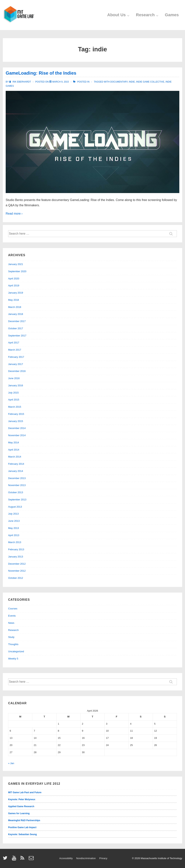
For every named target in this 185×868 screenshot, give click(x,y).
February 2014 (16, 464)
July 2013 (13, 514)
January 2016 (16, 385)
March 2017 (15, 350)
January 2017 (16, 364)
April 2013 (14, 535)
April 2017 (14, 343)
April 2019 (14, 286)
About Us (119, 15)
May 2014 (14, 443)
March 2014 (15, 457)
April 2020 (14, 279)
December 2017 (17, 321)
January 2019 (16, 293)
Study (11, 637)
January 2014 (16, 471)
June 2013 (14, 521)
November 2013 (17, 485)
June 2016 (14, 378)
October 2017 (16, 328)
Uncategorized (16, 651)
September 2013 (17, 500)
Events (12, 616)
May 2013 (14, 528)
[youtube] (15, 859)
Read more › (14, 214)
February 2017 (16, 357)
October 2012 (16, 578)
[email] (32, 859)
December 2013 (17, 478)
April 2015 (14, 400)
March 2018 (15, 307)
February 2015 (16, 414)
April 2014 (14, 450)
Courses (13, 609)
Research (148, 15)
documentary (119, 82)
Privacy (103, 858)
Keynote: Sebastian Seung (22, 834)
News (11, 623)
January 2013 (16, 557)
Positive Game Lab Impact (22, 827)
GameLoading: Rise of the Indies (41, 73)
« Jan (11, 763)
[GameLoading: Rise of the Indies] (61, 82)
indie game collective (150, 82)
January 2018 (16, 314)
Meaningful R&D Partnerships (24, 820)
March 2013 (15, 542)
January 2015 (16, 421)
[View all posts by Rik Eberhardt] (20, 82)
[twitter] (6, 859)
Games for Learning (19, 813)
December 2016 (17, 371)
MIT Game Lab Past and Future (25, 792)
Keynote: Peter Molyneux (22, 799)
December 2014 (17, 428)
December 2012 (17, 564)
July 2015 (13, 393)
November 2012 (17, 571)
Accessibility (66, 858)
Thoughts (13, 644)
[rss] (23, 859)
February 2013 (16, 549)
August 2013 (15, 507)
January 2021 (16, 264)
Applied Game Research (21, 806)
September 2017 (17, 336)
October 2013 (16, 492)
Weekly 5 (13, 659)
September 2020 (17, 271)
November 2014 (17, 435)
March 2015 (15, 407)
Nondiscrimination (86, 858)
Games (172, 15)
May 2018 (14, 300)
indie (132, 82)
